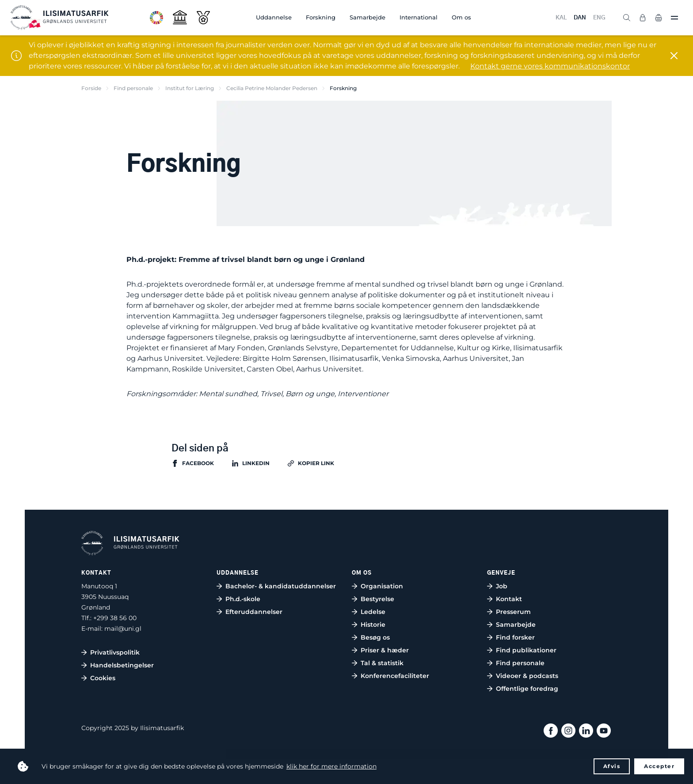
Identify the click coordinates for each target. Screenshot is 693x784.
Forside (91, 88)
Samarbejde (367, 17)
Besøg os (375, 637)
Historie (373, 625)
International (419, 17)
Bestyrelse (377, 599)
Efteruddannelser (254, 612)
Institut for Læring (190, 88)
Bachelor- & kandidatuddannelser (281, 586)
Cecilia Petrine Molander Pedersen (272, 88)
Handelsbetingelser (122, 665)
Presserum (513, 612)
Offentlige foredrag (527, 689)
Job (502, 586)
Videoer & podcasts (527, 676)
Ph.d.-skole (243, 599)
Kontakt (509, 599)
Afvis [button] (612, 766)
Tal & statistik (382, 663)
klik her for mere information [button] (331, 766)
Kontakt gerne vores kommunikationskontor (550, 66)
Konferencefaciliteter (395, 676)
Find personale (133, 88)
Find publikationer (526, 650)
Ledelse (373, 612)
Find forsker (515, 637)
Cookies (103, 678)
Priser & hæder (385, 650)
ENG (599, 18)
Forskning (321, 17)
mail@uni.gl (123, 629)
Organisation (382, 586)
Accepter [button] (659, 766)
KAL (561, 18)
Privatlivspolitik (115, 652)
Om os (461, 17)
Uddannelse (274, 17)
